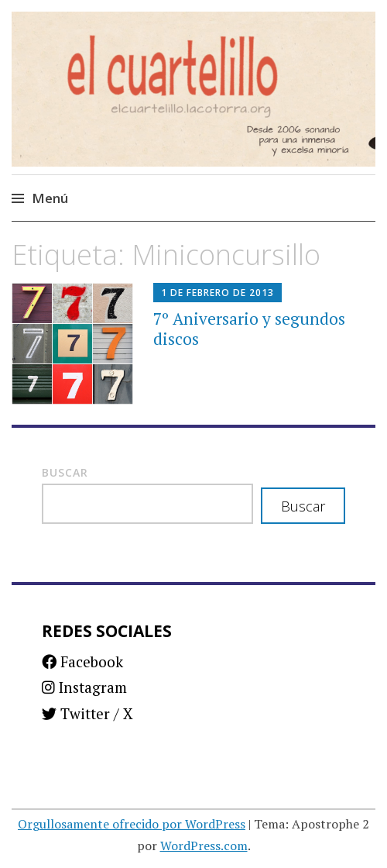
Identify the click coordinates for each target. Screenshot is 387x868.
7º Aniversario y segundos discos (249, 328)
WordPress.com (204, 846)
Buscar (65, 472)
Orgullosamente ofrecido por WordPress (132, 824)
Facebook (82, 661)
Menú (50, 198)
